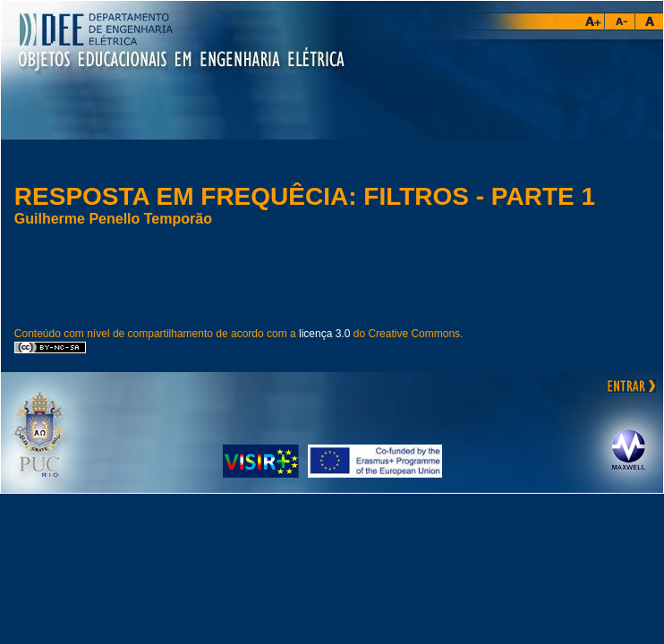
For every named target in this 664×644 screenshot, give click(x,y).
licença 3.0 (324, 334)
